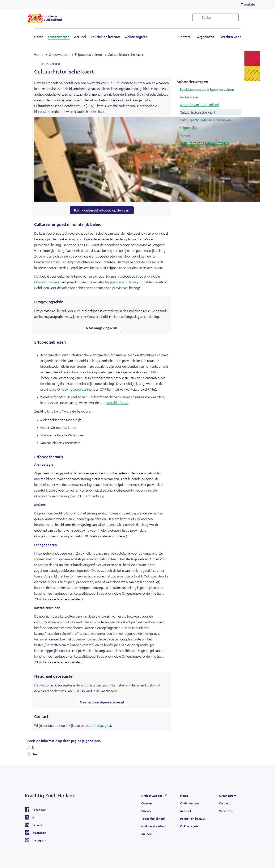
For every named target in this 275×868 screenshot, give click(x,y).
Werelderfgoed (117, 403)
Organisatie (206, 37)
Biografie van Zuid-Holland (199, 105)
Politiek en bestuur (105, 37)
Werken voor (231, 37)
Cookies (147, 803)
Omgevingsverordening (121, 282)
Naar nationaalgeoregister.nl (102, 702)
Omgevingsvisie (46, 282)
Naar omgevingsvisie (102, 328)
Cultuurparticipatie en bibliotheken (205, 120)
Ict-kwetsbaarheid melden (154, 830)
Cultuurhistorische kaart (198, 112)
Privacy (146, 811)
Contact (184, 37)
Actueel (80, 37)
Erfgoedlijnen (190, 128)
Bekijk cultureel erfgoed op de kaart (102, 210)
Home (39, 37)
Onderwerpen (59, 37)
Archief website (152, 796)
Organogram (228, 796)
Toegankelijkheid (153, 818)
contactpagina (100, 725)
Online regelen (136, 37)
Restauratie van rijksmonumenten (204, 143)
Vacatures (226, 811)
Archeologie (189, 97)
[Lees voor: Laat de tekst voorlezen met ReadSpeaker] (47, 64)
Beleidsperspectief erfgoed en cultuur (207, 89)
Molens (185, 135)
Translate (248, 4)
